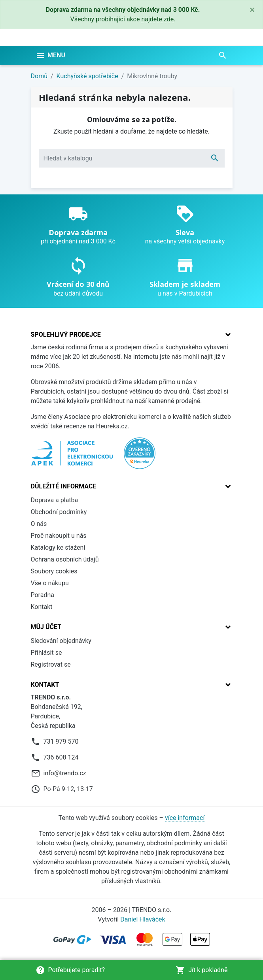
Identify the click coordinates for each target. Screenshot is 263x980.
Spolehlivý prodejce (66, 335)
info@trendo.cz (65, 773)
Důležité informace (64, 486)
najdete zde (157, 19)
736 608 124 (61, 757)
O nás (39, 524)
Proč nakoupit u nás (59, 536)
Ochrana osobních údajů (65, 559)
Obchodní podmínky (59, 512)
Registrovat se (51, 664)
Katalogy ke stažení (58, 547)
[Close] (252, 10)
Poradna (43, 595)
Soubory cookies (54, 571)
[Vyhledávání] (132, 158)
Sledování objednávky (61, 641)
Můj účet (46, 627)
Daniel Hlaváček (143, 919)
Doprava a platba (55, 500)
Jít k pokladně (202, 970)
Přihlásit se (46, 653)
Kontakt (42, 607)
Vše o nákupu (50, 583)
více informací (185, 818)
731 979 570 (61, 742)
